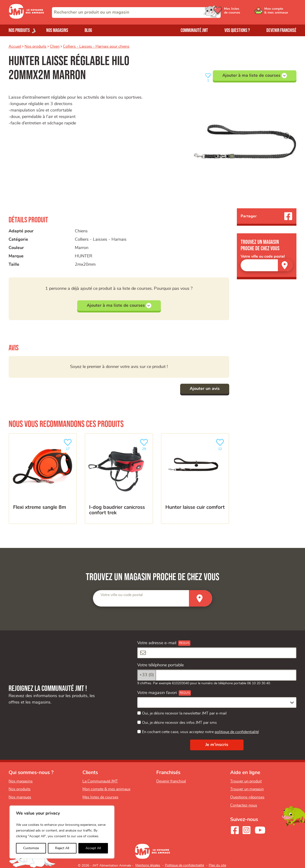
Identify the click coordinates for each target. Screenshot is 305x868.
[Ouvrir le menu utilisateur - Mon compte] (280, 12)
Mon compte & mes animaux (106, 789)
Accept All (93, 848)
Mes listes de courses (100, 797)
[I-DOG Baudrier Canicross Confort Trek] (119, 479)
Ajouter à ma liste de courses (255, 76)
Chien (55, 46)
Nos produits (36, 46)
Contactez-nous (244, 805)
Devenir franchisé (281, 30)
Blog (88, 30)
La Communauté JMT (100, 781)
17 (69, 444)
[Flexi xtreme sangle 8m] (43, 479)
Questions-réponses (247, 797)
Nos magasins (57, 30)
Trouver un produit (246, 781)
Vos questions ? (237, 30)
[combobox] (136, 13)
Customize (31, 848)
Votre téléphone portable (160, 665)
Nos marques (20, 797)
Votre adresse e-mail (157, 643)
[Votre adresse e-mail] (217, 653)
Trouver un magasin (247, 789)
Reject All (62, 848)
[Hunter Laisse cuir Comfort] (195, 479)
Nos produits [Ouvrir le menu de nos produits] (19, 30)
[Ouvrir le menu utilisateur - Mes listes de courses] (244, 12)
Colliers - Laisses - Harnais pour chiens (96, 46)
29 (145, 444)
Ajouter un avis (205, 389)
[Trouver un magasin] (285, 265)
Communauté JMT (194, 30)
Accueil (15, 46)
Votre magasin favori (157, 693)
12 (221, 444)
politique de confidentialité (237, 732)
